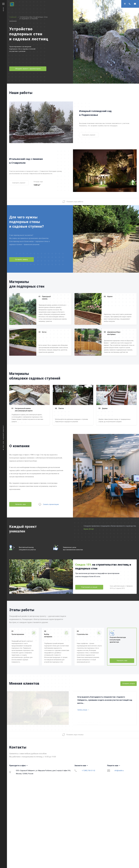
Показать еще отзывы (73, 735)
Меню (3, 7)
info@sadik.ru (119, 771)
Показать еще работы (73, 202)
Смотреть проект (89, 135)
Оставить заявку (22, 259)
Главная (13, 17)
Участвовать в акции (89, 587)
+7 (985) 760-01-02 (89, 771)
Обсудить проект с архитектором (28, 69)
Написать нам (20, 504)
